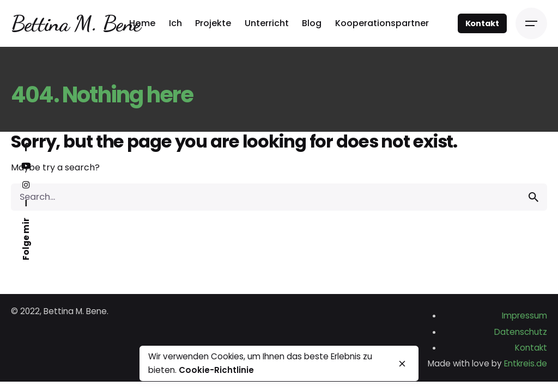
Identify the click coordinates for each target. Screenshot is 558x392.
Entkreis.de (526, 363)
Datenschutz (521, 332)
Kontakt (482, 23)
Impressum (524, 316)
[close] (402, 364)
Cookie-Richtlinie (216, 370)
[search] (533, 197)
